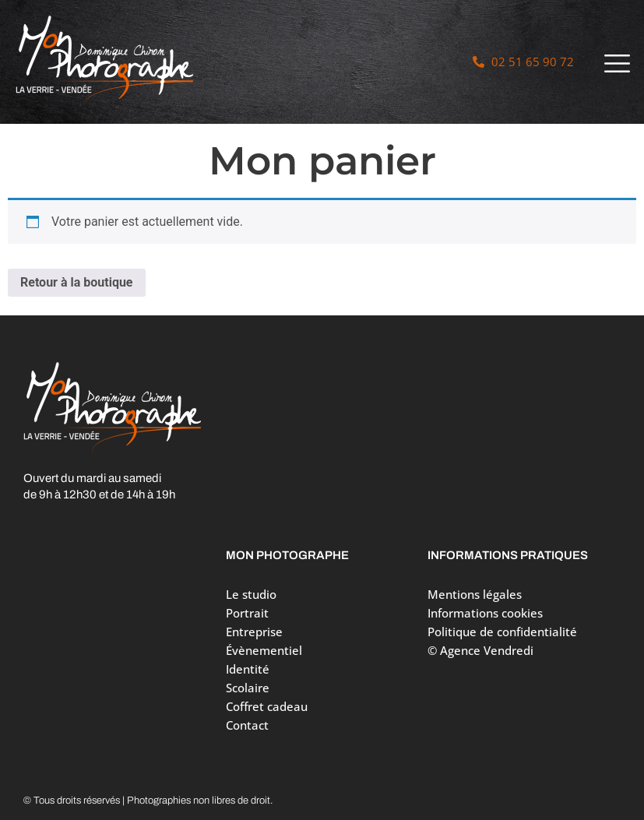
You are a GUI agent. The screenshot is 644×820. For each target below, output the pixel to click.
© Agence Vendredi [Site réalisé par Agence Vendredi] (480, 650)
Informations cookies (485, 613)
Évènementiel (264, 650)
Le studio (251, 594)
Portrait (251, 613)
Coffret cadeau (267, 706)
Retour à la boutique (77, 282)
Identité (248, 669)
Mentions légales (475, 594)
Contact (247, 725)
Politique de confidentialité (502, 632)
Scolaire (248, 688)
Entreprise (254, 632)
